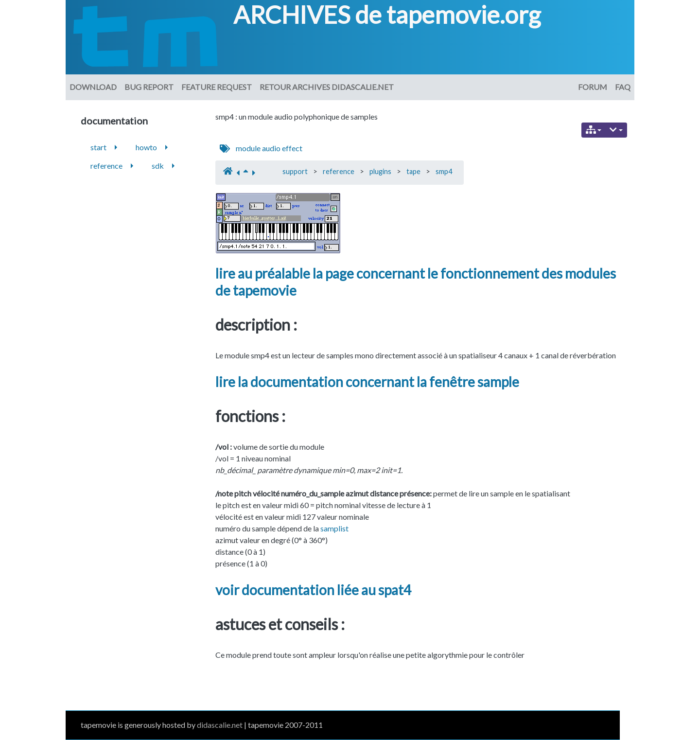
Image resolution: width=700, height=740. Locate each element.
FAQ (623, 87)
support (295, 171)
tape (413, 171)
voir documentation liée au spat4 (313, 590)
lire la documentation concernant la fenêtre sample (367, 382)
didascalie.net (220, 725)
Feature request (217, 87)
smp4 (444, 171)
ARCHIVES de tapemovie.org (387, 15)
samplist (334, 528)
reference (339, 171)
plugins (380, 171)
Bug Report (149, 87)
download (93, 87)
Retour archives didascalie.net (327, 87)
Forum (593, 87)
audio (271, 148)
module (248, 148)
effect (292, 148)
